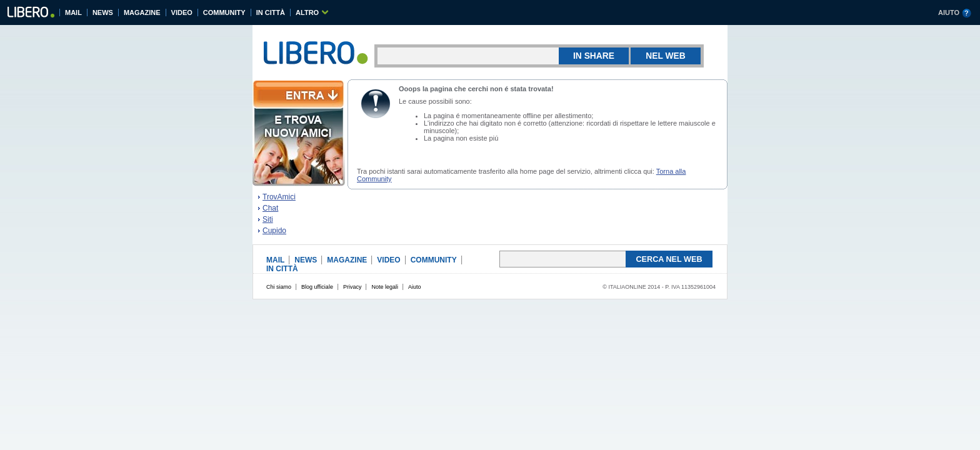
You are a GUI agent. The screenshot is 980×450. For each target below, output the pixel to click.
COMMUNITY (224, 12)
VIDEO (182, 12)
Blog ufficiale (317, 287)
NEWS (103, 12)
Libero (30, 14)
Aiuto (415, 287)
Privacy (352, 287)
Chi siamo (279, 287)
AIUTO (949, 12)
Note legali (385, 287)
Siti (268, 219)
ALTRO (307, 12)
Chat (270, 208)
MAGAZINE (142, 12)
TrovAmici (279, 197)
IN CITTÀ (271, 12)
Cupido (274, 231)
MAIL (73, 12)
